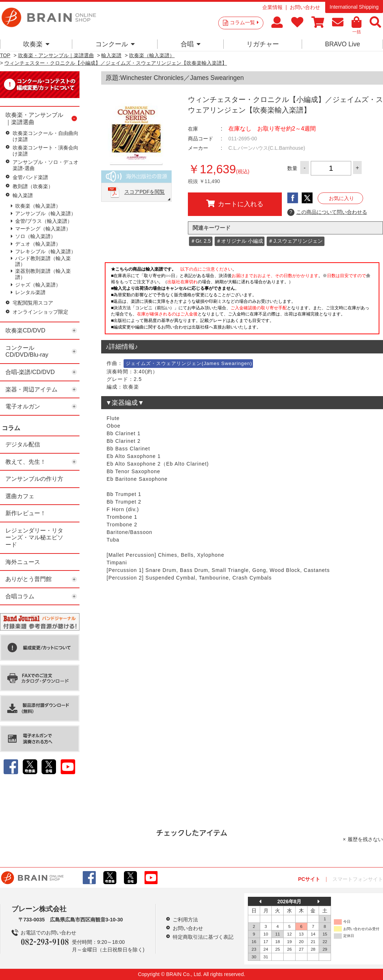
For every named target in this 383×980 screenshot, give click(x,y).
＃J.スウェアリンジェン (295, 241)
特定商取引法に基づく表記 (203, 937)
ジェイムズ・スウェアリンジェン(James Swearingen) (189, 363)
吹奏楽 (36, 44)
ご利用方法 (185, 920)
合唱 (191, 44)
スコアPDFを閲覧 (145, 192)
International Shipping (354, 7)
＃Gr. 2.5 (201, 241)
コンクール (115, 44)
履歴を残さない (365, 839)
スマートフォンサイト (358, 879)
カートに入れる (235, 204)
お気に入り (341, 198)
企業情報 (272, 7)
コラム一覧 (244, 22)
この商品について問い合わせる (327, 212)
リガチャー (263, 44)
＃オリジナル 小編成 (240, 241)
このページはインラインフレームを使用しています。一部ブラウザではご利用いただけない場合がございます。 (242, 300)
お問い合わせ (305, 7)
